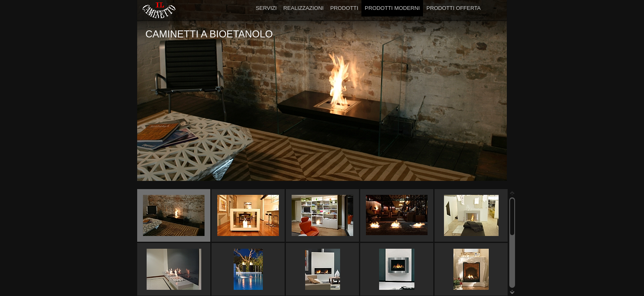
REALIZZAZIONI (304, 8)
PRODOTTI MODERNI (392, 8)
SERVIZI (266, 8)
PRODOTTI (344, 8)
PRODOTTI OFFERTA (453, 8)
